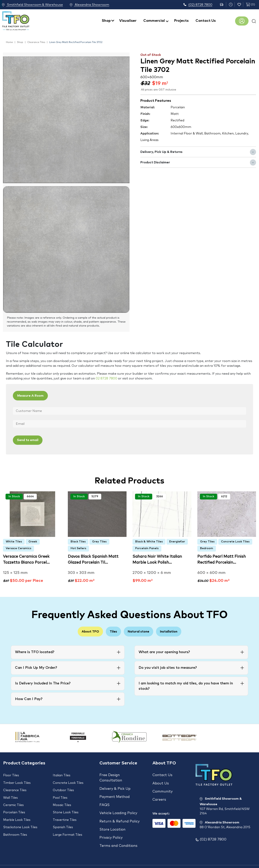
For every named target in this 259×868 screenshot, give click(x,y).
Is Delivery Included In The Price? (43, 683)
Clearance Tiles (36, 42)
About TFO (83, 631)
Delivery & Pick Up (115, 786)
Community (163, 787)
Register (242, 21)
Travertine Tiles (65, 811)
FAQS (104, 799)
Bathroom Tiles (15, 822)
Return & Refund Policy (120, 812)
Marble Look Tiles (17, 811)
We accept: (161, 806)
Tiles (111, 631)
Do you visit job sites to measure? (168, 667)
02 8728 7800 (106, 378)
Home (9, 42)
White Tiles (14, 541)
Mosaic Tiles (62, 799)
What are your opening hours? (164, 652)
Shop (106, 21)
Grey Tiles (99, 541)
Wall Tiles (10, 793)
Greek (33, 541)
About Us (161, 781)
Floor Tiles (11, 775)
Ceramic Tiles (13, 799)
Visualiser (128, 21)
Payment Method (115, 793)
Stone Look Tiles (66, 805)
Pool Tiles (60, 793)
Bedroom (207, 547)
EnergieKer (177, 541)
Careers (159, 794)
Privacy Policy (111, 824)
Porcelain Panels (147, 547)
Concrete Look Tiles (235, 541)
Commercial (154, 21)
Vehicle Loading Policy (118, 805)
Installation (176, 631)
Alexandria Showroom (95, 5)
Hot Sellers (78, 547)
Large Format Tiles (68, 822)
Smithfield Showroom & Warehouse (32, 5)
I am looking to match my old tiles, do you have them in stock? (186, 686)
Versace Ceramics (18, 547)
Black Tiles (78, 541)
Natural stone (141, 631)
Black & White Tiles (149, 541)
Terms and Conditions (118, 831)
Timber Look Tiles (17, 781)
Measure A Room (34, 396)
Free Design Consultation (111, 777)
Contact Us (206, 21)
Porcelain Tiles (14, 805)
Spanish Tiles (63, 817)
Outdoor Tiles (63, 787)
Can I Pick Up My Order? (36, 667)
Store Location (112, 818)
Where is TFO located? (35, 652)
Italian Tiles (62, 775)
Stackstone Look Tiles (20, 817)
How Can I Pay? (29, 699)
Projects (181, 21)
